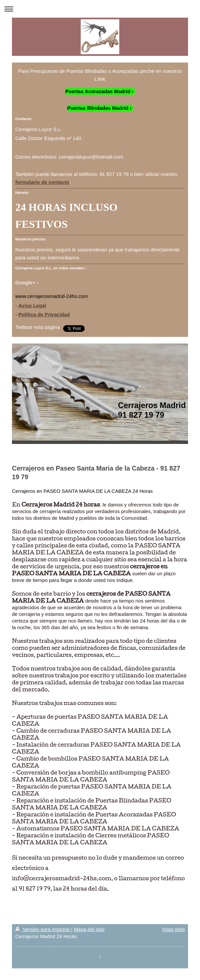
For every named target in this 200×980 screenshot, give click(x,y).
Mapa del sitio (89, 929)
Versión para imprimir (43, 929)
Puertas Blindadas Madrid (98, 108)
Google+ (25, 282)
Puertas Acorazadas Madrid (98, 91)
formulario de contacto (42, 182)
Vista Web (173, 929)
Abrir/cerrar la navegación (100, 9)
